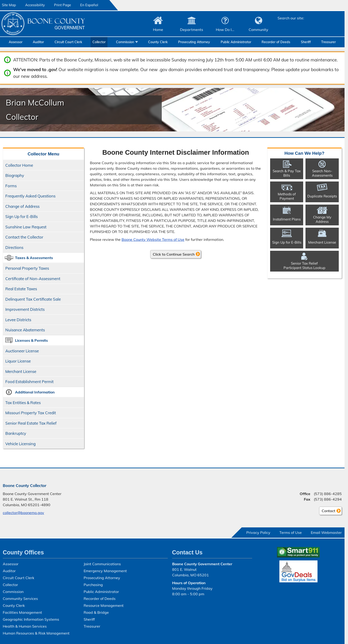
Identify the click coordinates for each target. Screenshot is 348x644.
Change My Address (322, 219)
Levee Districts (18, 320)
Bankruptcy (16, 433)
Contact (327, 511)
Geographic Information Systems (31, 619)
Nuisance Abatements (25, 330)
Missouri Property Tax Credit (31, 413)
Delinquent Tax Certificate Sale (33, 299)
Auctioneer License (22, 351)
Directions (14, 247)
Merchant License (21, 371)
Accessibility (35, 5)
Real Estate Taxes (21, 289)
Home (158, 30)
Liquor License (18, 361)
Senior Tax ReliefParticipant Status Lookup (304, 266)
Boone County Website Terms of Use (153, 239)
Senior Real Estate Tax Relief (31, 423)
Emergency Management (105, 571)
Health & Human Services (25, 626)
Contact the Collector (24, 237)
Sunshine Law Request (26, 227)
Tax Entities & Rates (23, 403)
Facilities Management (22, 612)
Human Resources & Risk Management (36, 633)
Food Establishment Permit (29, 382)
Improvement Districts (25, 309)
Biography (15, 175)
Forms (11, 186)
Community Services (20, 599)
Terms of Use (291, 532)
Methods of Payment (287, 196)
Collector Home (19, 165)
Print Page (63, 5)
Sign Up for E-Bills (21, 216)
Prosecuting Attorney (194, 42)
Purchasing (93, 585)
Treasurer (328, 42)
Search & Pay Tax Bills (287, 173)
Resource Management (104, 605)
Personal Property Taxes (27, 268)
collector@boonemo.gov (23, 513)
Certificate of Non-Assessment (33, 279)
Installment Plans (287, 219)
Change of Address (22, 206)
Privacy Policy (258, 532)
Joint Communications (102, 564)
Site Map (9, 5)
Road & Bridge (96, 612)
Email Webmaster (326, 532)
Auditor (38, 42)
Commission (125, 42)
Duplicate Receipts (322, 196)
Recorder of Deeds (276, 42)
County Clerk (158, 42)
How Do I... (225, 30)
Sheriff (306, 42)
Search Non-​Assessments (322, 173)
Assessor (16, 42)
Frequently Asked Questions (30, 196)
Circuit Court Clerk (68, 42)
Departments (192, 30)
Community (258, 30)
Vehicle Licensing (20, 444)
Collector (99, 42)
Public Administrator (236, 42)
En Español (89, 5)
